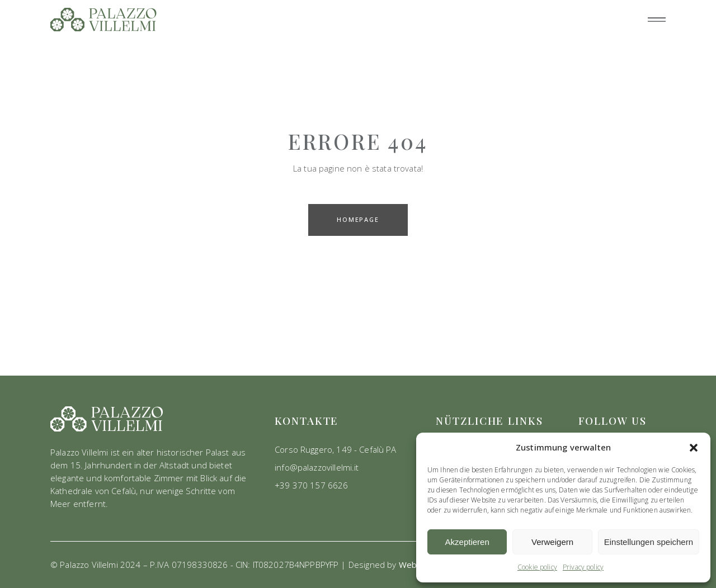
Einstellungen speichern (649, 542)
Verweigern (552, 542)
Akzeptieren (467, 542)
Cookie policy (537, 567)
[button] (694, 448)
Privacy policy (583, 567)
